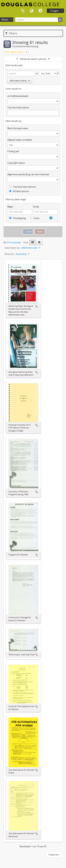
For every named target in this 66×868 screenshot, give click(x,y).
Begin (10, 207)
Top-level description (18, 107)
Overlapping (18, 218)
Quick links (40, 11)
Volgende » (54, 855)
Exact (35, 218)
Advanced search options (33, 59)
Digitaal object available (20, 140)
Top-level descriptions (23, 187)
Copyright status (16, 163)
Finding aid (13, 151)
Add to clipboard (37, 306)
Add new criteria (20, 81)
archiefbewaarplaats (18, 96)
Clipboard (23, 11)
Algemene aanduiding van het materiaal (28, 174)
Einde (36, 207)
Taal (32, 11)
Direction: (10, 254)
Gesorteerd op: (12, 248)
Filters (11, 33)
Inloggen (54, 11)
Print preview (12, 242)
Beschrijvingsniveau (18, 128)
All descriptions (19, 191)
